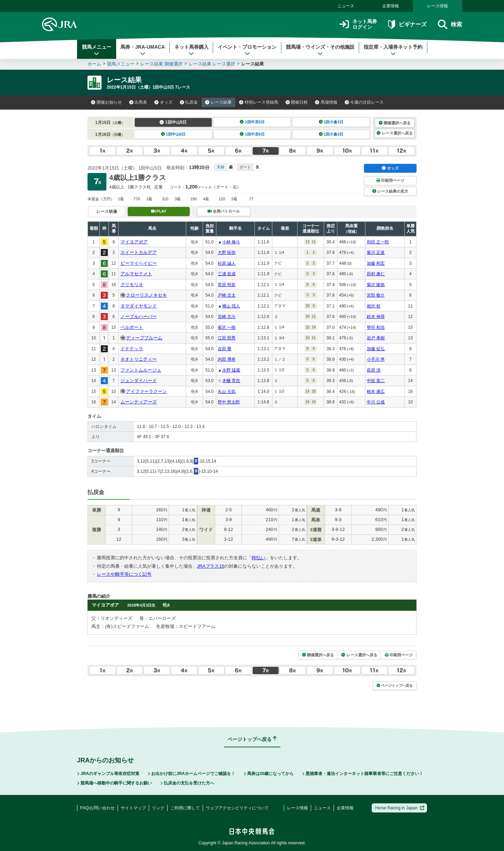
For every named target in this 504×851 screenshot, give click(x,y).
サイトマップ (133, 808)
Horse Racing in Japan (400, 808)
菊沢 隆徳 (376, 285)
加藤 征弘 (376, 349)
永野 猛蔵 (231, 370)
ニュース (346, 6)
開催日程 (297, 102)
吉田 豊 (225, 349)
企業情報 (391, 6)
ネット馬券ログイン (358, 24)
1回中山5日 (173, 122)
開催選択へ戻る (395, 123)
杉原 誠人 (227, 263)
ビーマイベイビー (139, 263)
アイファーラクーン (146, 391)
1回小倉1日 (331, 122)
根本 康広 (376, 392)
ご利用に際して (185, 808)
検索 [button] (450, 24)
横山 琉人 (231, 306)
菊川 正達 (376, 252)
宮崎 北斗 (227, 317)
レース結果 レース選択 (212, 64)
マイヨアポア (134, 242)
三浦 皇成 (227, 274)
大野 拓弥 (227, 252)
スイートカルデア (139, 252)
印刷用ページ (390, 180)
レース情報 (437, 6)
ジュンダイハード (139, 380)
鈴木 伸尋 (376, 317)
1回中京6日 (252, 134)
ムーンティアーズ (139, 402)
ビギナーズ (407, 24)
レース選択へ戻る (394, 133)
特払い (258, 558)
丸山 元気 (227, 392)
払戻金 (189, 102)
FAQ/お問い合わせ (97, 808)
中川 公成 (376, 402)
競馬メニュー (97, 50)
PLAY (159, 211)
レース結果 (218, 102)
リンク (158, 808)
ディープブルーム (144, 338)
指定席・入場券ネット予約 (393, 50)
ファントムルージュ (141, 370)
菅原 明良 (227, 285)
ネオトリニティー (139, 359)
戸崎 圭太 (227, 295)
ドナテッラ (132, 349)
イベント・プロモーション (247, 50)
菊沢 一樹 (227, 327)
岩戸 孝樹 (376, 338)
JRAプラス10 (211, 566)
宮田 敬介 (376, 295)
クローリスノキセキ (146, 295)
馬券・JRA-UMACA (143, 50)
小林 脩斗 (231, 242)
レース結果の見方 (390, 191)
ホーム (94, 64)
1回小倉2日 (331, 134)
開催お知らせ (106, 102)
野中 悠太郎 (229, 402)
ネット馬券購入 (191, 50)
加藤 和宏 (376, 263)
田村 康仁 (376, 274)
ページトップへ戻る (395, 686)
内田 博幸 (227, 359)
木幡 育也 (231, 381)
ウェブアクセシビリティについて (237, 808)
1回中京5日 (252, 122)
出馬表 (138, 102)
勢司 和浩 (376, 327)
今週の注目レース (364, 102)
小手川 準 (376, 359)
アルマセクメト (136, 274)
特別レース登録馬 (259, 102)
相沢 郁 (374, 306)
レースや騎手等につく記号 (124, 574)
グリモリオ (132, 285)
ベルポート (132, 327)
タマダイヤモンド (139, 306)
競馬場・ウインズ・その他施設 (320, 50)
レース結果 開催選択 (162, 64)
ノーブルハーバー (139, 316)
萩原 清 (374, 370)
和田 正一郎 (378, 242)
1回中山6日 (173, 134)
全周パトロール (224, 211)
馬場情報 (326, 102)
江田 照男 (227, 338)
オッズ (163, 102)
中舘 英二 (376, 381)
